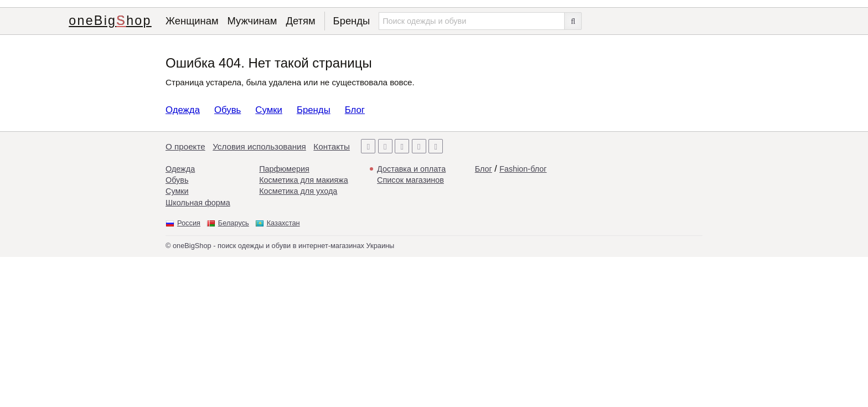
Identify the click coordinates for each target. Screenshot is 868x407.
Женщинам (192, 21)
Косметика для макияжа (303, 180)
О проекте (185, 146)
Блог (355, 110)
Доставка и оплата (411, 169)
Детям (300, 21)
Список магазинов (410, 180)
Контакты (332, 146)
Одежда (183, 110)
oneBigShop (110, 20)
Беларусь (234, 223)
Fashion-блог (523, 169)
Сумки (269, 110)
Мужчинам (252, 21)
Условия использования (259, 146)
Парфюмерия (284, 169)
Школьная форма (198, 203)
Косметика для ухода (298, 191)
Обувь (228, 110)
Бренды (352, 21)
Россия (189, 223)
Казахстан (283, 223)
